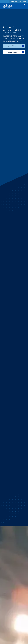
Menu (24, 6)
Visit (20, 1)
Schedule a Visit (13, 52)
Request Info (14, 1)
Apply (24, 1)
